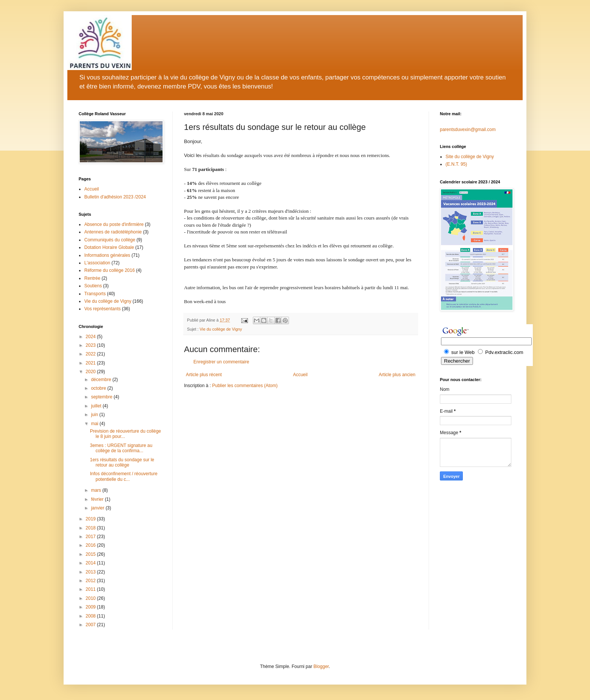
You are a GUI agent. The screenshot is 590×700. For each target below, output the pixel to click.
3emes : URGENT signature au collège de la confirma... (121, 448)
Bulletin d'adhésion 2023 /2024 (115, 197)
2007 (91, 625)
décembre (102, 380)
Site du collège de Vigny (470, 157)
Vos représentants (103, 309)
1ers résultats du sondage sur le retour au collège (122, 462)
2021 (91, 363)
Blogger (321, 666)
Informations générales (107, 255)
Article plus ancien (397, 375)
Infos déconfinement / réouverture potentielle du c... (124, 476)
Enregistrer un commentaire (221, 362)
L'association (97, 263)
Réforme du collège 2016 (109, 270)
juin (95, 415)
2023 (91, 345)
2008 (91, 616)
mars (97, 490)
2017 (91, 537)
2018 (91, 528)
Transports (95, 294)
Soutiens (93, 286)
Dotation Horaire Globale (109, 247)
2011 (91, 589)
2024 (91, 337)
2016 (91, 545)
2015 (91, 554)
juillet (97, 406)
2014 (91, 563)
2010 (91, 598)
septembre (102, 397)
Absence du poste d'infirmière (114, 224)
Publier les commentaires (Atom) (245, 386)
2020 (91, 372)
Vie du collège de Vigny (221, 329)
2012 (91, 581)
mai (95, 424)
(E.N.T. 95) (456, 164)
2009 (91, 607)
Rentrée (92, 278)
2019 (91, 519)
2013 (91, 572)
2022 (91, 354)
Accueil (300, 375)
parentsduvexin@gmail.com (468, 130)
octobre (99, 388)
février (98, 499)
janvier (98, 508)
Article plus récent (204, 375)
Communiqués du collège (110, 240)
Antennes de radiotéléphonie (113, 232)
